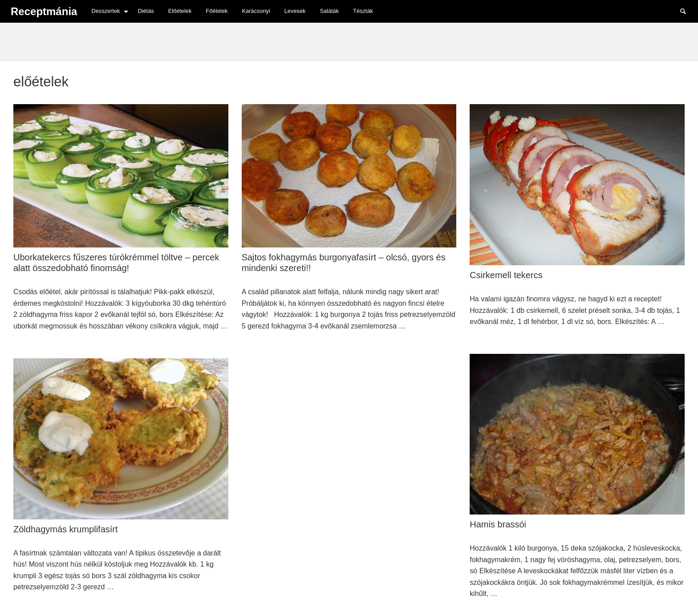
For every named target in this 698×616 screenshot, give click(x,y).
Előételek (180, 11)
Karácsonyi (256, 11)
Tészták (363, 11)
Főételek (217, 11)
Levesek (295, 11)
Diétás (146, 11)
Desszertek (106, 11)
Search (687, 11)
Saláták (329, 11)
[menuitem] (107, 11)
